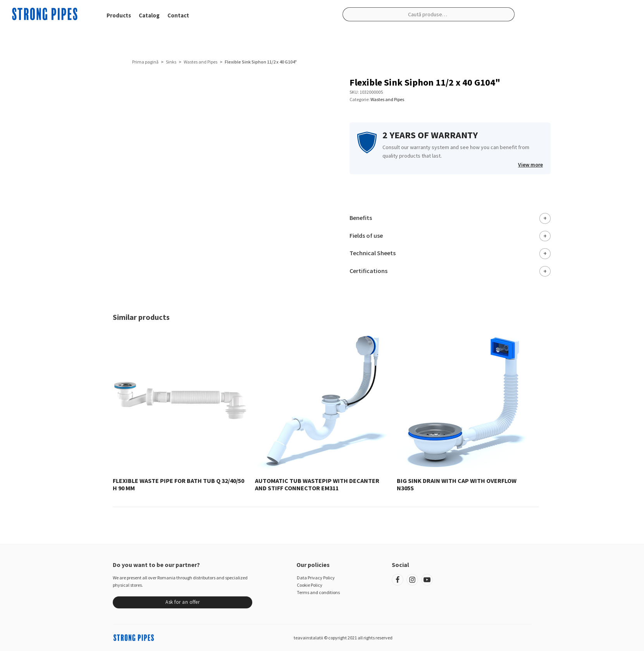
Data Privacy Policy (316, 578)
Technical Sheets (373, 253)
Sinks (171, 62)
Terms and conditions (318, 592)
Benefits (361, 218)
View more (530, 165)
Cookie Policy (310, 585)
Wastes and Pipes (201, 62)
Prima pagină (145, 62)
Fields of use (366, 235)
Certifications (368, 271)
